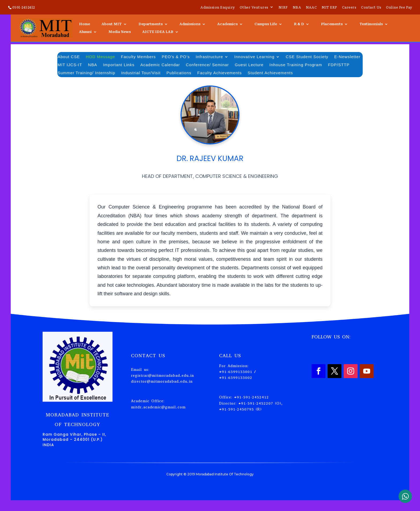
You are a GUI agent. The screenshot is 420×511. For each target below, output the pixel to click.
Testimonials (371, 24)
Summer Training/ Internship (86, 73)
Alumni (85, 32)
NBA (297, 8)
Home (85, 24)
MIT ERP (329, 8)
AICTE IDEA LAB (158, 32)
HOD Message (100, 57)
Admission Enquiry (218, 8)
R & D (299, 24)
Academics (227, 24)
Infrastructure (209, 57)
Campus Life (266, 24)
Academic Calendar (160, 65)
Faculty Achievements (220, 73)
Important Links (119, 65)
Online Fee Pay (399, 8)
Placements (332, 24)
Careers (349, 8)
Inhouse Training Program (296, 65)
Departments (151, 24)
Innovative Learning (254, 57)
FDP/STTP (339, 65)
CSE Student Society (307, 57)
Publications (179, 73)
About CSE (69, 57)
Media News (120, 32)
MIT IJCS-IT (70, 65)
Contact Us (371, 8)
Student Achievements (270, 73)
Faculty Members (138, 57)
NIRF (283, 8)
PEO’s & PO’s (176, 57)
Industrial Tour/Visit (141, 73)
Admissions (190, 24)
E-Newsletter (347, 57)
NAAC (311, 8)
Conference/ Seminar (207, 65)
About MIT (112, 24)
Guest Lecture (249, 65)
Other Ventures (254, 8)
